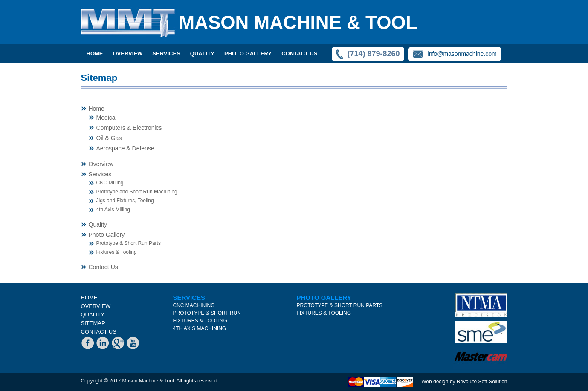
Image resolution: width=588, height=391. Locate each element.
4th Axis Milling (113, 210)
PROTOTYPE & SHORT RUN (207, 313)
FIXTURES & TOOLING (200, 321)
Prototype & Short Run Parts (129, 243)
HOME (89, 298)
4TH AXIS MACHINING (200, 328)
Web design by (439, 381)
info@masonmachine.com (462, 54)
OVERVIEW (128, 53)
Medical (107, 118)
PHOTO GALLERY (248, 53)
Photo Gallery (107, 235)
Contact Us (103, 267)
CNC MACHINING (194, 305)
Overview (101, 164)
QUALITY (202, 53)
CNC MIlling (110, 183)
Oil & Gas (109, 138)
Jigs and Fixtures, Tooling (125, 201)
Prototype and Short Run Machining (137, 192)
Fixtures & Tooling (117, 252)
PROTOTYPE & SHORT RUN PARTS (340, 305)
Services (100, 174)
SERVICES (166, 53)
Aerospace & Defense (125, 148)
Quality (98, 224)
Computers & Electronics (129, 128)
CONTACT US (299, 53)
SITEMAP (93, 323)
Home (95, 53)
